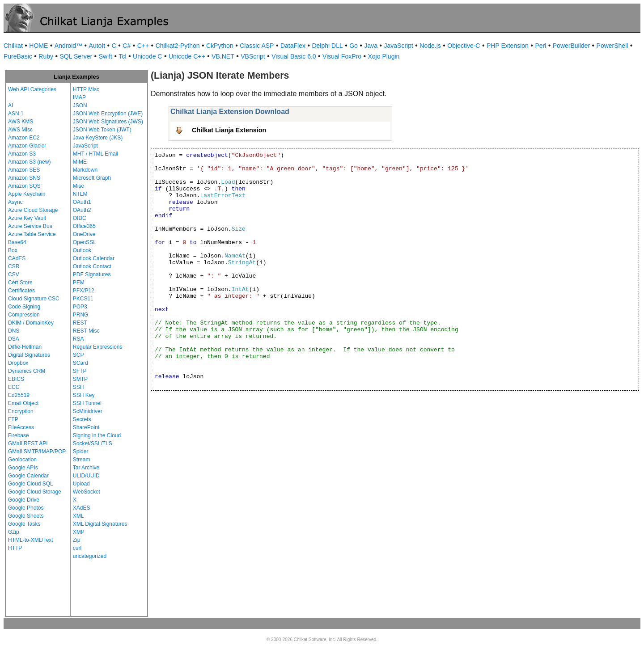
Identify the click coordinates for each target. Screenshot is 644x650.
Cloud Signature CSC (34, 299)
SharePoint (86, 427)
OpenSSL (85, 242)
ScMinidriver (88, 411)
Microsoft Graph (92, 178)
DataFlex (293, 46)
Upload (81, 484)
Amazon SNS (24, 178)
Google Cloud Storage (35, 492)
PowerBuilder (571, 46)
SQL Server (76, 56)
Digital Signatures (29, 355)
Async (15, 202)
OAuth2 (82, 210)
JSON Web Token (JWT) (102, 130)
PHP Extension (508, 46)
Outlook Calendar (94, 258)
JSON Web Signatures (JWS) (108, 122)
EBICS (16, 379)
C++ (143, 46)
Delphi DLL (327, 46)
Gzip (14, 532)
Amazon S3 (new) (29, 162)
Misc (78, 186)
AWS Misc (20, 130)
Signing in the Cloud (97, 435)
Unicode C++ (187, 56)
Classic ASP (257, 46)
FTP (13, 419)
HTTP (15, 548)
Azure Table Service (32, 234)
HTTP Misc (86, 89)
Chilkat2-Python (178, 46)
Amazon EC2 (24, 138)
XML (78, 516)
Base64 (17, 242)
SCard (80, 363)
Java (371, 46)
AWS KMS (21, 122)
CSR (14, 266)
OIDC (80, 218)
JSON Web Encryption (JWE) (108, 114)
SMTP (80, 379)
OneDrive (84, 234)
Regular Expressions (98, 347)
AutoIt (97, 46)
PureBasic (18, 56)
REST (80, 323)
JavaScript (399, 46)
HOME (38, 46)
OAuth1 (82, 202)
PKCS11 (83, 299)
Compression (24, 315)
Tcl (122, 56)
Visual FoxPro (342, 56)
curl (77, 548)
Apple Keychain (27, 194)
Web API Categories (32, 89)
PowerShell (612, 46)
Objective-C (464, 46)
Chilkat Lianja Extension (229, 130)
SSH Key (84, 395)
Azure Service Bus (30, 226)
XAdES (82, 508)
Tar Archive (86, 468)
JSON (80, 106)
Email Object (23, 403)
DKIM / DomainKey (31, 323)
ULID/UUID (86, 476)
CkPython (220, 46)
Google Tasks (24, 524)
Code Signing (24, 307)
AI (11, 106)
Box (13, 250)
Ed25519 (19, 395)
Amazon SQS (24, 186)
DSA (14, 339)
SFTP (80, 371)
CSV (14, 274)
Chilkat (13, 46)
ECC (14, 387)
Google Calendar (28, 476)
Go (354, 46)
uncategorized (90, 556)
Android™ (68, 46)
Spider (81, 452)
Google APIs (23, 468)
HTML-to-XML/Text (31, 540)
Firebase (19, 435)
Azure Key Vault (27, 218)
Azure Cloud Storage (33, 210)
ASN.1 (16, 114)
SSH (78, 387)
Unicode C (147, 56)
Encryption (21, 411)
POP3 (80, 307)
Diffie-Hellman (25, 347)
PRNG (81, 315)
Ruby (46, 56)
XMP (79, 532)
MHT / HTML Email (95, 154)
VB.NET (223, 56)
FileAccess (21, 427)
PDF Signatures (92, 274)
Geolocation (22, 460)
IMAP (79, 97)
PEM (79, 283)
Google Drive (24, 500)
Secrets (82, 419)
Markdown (85, 170)
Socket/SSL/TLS (93, 443)
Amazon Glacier (27, 146)
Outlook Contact (92, 266)
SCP (78, 355)
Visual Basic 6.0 (294, 56)
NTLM (80, 194)
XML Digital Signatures (100, 524)
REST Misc (86, 331)
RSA (78, 339)
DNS (14, 331)
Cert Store (20, 283)
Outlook (82, 250)
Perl (540, 46)
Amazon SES (24, 170)
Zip (77, 540)
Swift (106, 56)
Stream (82, 460)
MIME (80, 162)
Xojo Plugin (384, 56)
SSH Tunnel (87, 403)
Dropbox (18, 363)
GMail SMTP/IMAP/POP (37, 452)
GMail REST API (28, 443)
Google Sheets (26, 516)
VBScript (253, 56)
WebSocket (87, 492)
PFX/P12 (84, 291)
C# (127, 46)
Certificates (21, 291)
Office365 (84, 226)
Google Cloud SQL (31, 484)
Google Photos (26, 508)
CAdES (17, 258)
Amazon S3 (22, 154)
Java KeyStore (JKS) (98, 138)
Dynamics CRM (27, 371)
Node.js (430, 46)
